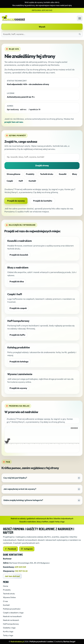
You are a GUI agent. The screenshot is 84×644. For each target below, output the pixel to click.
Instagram (27, 549)
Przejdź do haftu (17, 335)
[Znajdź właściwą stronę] (80, 34)
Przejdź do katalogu (19, 361)
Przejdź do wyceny (16, 201)
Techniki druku (47, 174)
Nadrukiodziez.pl (17, 641)
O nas (5, 601)
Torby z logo (8, 635)
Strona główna (13, 174)
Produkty (30, 174)
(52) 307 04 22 (21, 571)
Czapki (10, 181)
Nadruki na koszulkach (12, 616)
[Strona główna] (38, 18)
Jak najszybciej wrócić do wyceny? (42, 489)
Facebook (10, 549)
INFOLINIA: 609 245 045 (42, 10)
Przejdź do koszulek (19, 255)
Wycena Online (9, 597)
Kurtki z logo (8, 631)
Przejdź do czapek (18, 308)
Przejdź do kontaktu (43, 201)
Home (6, 586)
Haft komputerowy (11, 624)
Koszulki (63, 174)
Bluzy (75, 174)
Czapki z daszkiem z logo (13, 612)
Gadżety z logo (9, 628)
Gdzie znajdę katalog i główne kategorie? (42, 500)
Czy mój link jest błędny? (42, 478)
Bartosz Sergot (69, 641)
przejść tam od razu (14, 122)
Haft (21, 181)
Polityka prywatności (12, 609)
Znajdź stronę (42, 165)
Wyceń (42, 27)
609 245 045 (20, 567)
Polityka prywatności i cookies (41, 641)
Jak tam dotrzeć (12, 576)
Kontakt (32, 181)
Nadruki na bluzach (11, 620)
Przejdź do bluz (17, 281)
